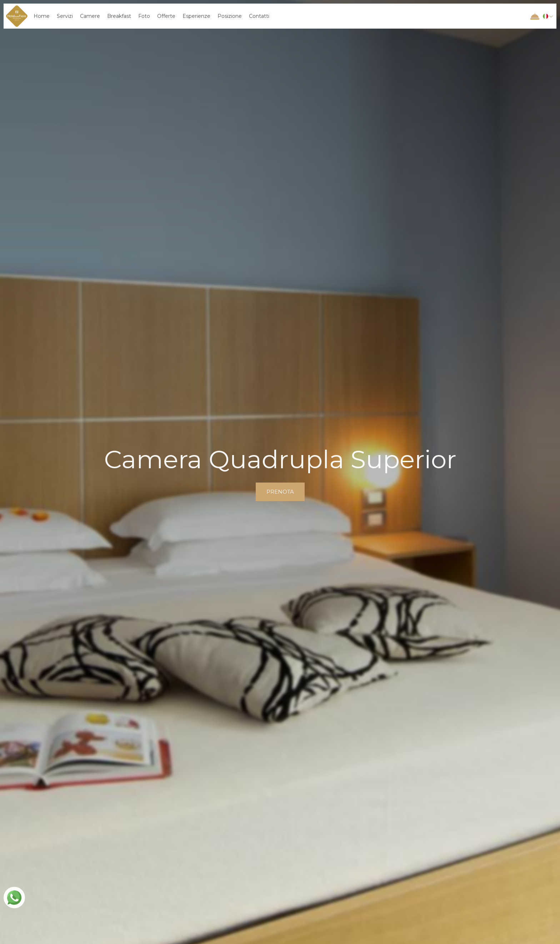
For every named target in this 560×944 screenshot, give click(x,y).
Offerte (166, 16)
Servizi (65, 16)
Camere (90, 16)
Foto (144, 16)
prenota (280, 492)
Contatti (259, 16)
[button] (547, 16)
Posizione (230, 16)
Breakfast (119, 16)
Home (42, 16)
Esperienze (196, 16)
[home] (17, 16)
